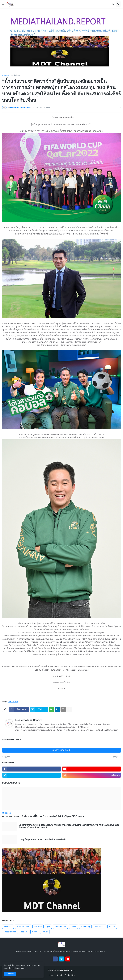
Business (8, 927)
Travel (45, 932)
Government (60, 927)
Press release (10, 932)
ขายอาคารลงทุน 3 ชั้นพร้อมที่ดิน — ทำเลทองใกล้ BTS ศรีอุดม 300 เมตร (43, 816)
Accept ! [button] (10, 974)
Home (51, 975)
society (24, 932)
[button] (3, 4)
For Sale (38, 927)
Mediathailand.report (66, 970)
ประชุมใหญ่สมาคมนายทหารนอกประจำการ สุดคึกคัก (42, 839)
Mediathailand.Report (28, 720)
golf (48, 927)
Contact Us (70, 975)
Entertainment (23, 927)
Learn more (20, 968)
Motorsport (100, 927)
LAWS (73, 927)
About (59, 975)
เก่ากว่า (116, 757)
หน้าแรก (6, 75)
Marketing (15, 75)
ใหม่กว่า (7, 757)
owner (112, 927)
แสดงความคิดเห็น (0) (62, 750)
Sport (35, 932)
